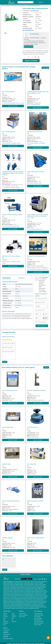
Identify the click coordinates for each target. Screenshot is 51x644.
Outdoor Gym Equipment (8, 606)
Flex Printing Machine (14, 592)
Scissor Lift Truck (31, 585)
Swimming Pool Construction (16, 605)
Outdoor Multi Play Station (36, 581)
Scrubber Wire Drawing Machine (36, 255)
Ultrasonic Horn (40, 598)
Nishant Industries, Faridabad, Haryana (11, 143)
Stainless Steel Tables (8, 584)
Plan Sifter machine (32, 598)
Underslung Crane (38, 594)
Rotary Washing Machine (37, 592)
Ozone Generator (20, 608)
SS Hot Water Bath (7, 427)
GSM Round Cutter (32, 427)
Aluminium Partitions (39, 582)
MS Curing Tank (32, 464)
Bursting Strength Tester (31, 595)
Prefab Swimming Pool (36, 604)
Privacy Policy (22, 616)
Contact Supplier (29, 46)
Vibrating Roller (10, 582)
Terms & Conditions (23, 614)
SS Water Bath (6, 464)
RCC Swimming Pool (27, 605)
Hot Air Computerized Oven (10, 390)
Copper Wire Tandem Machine (36, 171)
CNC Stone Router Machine (25, 592)
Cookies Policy (22, 613)
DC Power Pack (23, 591)
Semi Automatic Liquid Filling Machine (30, 601)
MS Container (22, 588)
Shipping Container (38, 589)
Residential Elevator (15, 585)
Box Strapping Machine (18, 584)
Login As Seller (38, 624)
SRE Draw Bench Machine (35, 131)
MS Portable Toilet (33, 587)
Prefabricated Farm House (23, 587)
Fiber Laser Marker (25, 597)
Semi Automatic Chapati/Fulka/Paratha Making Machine (19, 604)
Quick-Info (6, 621)
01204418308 (6, 629)
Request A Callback (25, 574)
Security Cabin (6, 587)
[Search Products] (18, 2)
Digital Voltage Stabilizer (16, 594)
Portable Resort (40, 587)
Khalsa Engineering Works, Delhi (35, 229)
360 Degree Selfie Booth (34, 608)
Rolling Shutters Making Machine (18, 602)
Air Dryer (41, 601)
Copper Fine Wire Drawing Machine (12, 214)
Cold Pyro (26, 608)
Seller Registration (38, 613)
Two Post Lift (35, 602)
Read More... (42, 53)
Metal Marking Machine (34, 597)
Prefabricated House (29, 589)
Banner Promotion (38, 618)
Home (2, 5)
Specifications (6, 277)
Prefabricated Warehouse (18, 589)
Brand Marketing (38, 619)
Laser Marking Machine (18, 581)
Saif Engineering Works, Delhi (34, 183)
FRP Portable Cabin (14, 588)
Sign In (41, 2)
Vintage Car (33, 606)
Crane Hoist (9, 595)
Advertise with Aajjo (39, 614)
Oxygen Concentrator (11, 608)
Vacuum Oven (10, 591)
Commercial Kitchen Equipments (20, 598)
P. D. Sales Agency (34, 33)
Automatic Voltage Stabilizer (28, 594)
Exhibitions (6, 622)
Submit (4, 361)
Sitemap (5, 614)
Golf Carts (27, 606)
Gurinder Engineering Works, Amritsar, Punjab (13, 103)
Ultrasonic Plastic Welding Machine (16, 599)
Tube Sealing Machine (18, 582)
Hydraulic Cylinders (31, 591)
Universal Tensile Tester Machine (36, 390)
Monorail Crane (15, 595)
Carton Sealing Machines (29, 584)
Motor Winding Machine (9, 131)
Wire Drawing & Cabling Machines (11, 5)
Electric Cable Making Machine (11, 500)
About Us (5, 613)
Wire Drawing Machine (22, 5)
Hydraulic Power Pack (40, 591)
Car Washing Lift (29, 602)
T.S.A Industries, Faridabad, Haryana (11, 187)
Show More (45, 67)
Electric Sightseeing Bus (19, 606)
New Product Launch (39, 621)
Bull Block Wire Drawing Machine (11, 255)
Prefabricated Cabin (30, 588)
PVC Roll (6, 598)
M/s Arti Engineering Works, (34, 104)
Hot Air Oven (16, 591)
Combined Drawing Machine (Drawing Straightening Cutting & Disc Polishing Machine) (13, 173)
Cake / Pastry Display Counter (14, 597)
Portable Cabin (26, 581)
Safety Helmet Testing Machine (36, 537)
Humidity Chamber (7, 537)
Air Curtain (10, 598)
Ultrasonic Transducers (28, 599)
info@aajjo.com (7, 634)
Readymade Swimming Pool (38, 605)
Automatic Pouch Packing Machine (15, 601)
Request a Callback (31, 60)
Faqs (4, 624)
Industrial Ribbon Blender (29, 582)
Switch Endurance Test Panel (35, 500)
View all (46, 367)
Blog (4, 619)
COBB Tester (22, 595)
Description (22, 277)
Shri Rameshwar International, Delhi (11, 226)
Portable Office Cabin (39, 588)
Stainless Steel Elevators (41, 585)
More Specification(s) (28, 30)
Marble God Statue (44, 597)
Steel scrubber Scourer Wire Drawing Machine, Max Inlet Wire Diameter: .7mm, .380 (38, 216)
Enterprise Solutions (39, 622)
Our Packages (37, 616)
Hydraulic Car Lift (23, 585)
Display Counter (38, 584)
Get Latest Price (35, 10)
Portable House (13, 587)
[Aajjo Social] (39, 578)
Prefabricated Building (8, 589)
